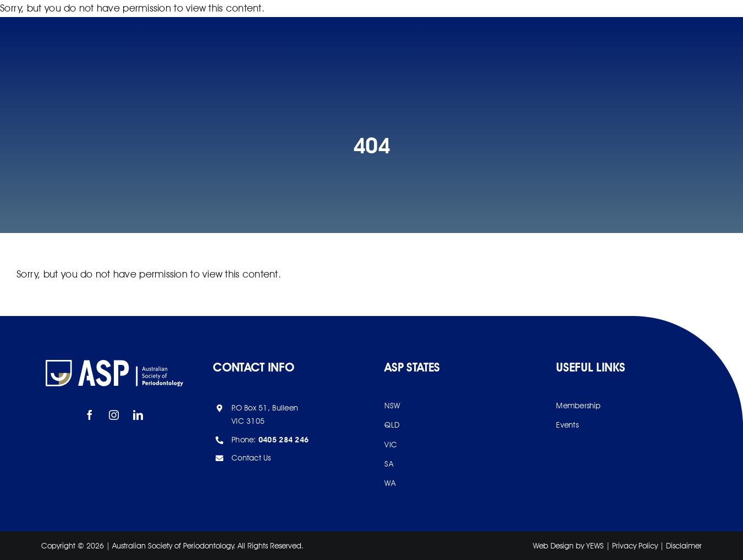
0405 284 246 (284, 440)
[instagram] (114, 415)
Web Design (553, 546)
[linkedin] (139, 415)
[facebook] (90, 415)
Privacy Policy (635, 546)
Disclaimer (684, 546)
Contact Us (251, 458)
